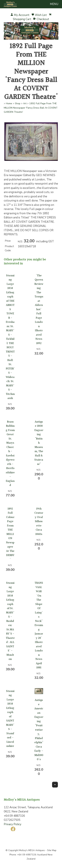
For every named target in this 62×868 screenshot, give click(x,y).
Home (9, 103)
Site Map (52, 850)
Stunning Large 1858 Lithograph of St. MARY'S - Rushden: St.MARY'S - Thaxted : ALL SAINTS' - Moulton (10, 621)
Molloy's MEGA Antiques (32, 850)
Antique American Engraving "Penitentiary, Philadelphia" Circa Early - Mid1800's (39, 730)
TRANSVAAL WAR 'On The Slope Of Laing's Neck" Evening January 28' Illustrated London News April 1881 (39, 625)
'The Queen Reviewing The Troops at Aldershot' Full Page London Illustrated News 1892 (39, 309)
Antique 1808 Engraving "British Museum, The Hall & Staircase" (39, 443)
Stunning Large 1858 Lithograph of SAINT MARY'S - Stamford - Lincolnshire (10, 719)
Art (25, 103)
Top (55, 785)
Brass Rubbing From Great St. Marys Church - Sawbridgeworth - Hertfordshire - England (10, 454)
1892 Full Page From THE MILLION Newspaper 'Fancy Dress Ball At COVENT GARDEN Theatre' (31, 108)
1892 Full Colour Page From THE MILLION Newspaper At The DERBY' (10, 534)
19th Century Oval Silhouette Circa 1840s (39, 521)
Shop (18, 103)
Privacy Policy (13, 824)
